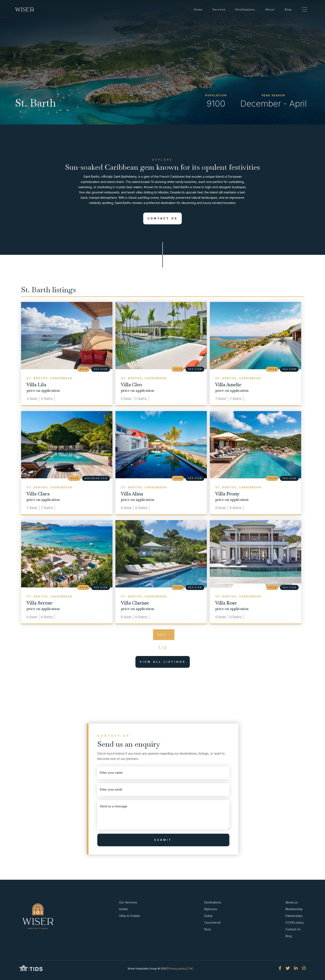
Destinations (245, 9)
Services (219, 9)
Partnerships (294, 916)
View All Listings (160, 662)
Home (198, 9)
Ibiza (208, 929)
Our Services (128, 902)
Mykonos (211, 909)
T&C (191, 969)
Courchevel (212, 922)
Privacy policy (177, 969)
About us (292, 902)
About (270, 9)
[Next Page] (164, 635)
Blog (288, 9)
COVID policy (295, 922)
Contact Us (160, 218)
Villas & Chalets (130, 916)
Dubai (208, 916)
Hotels (123, 909)
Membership (294, 909)
